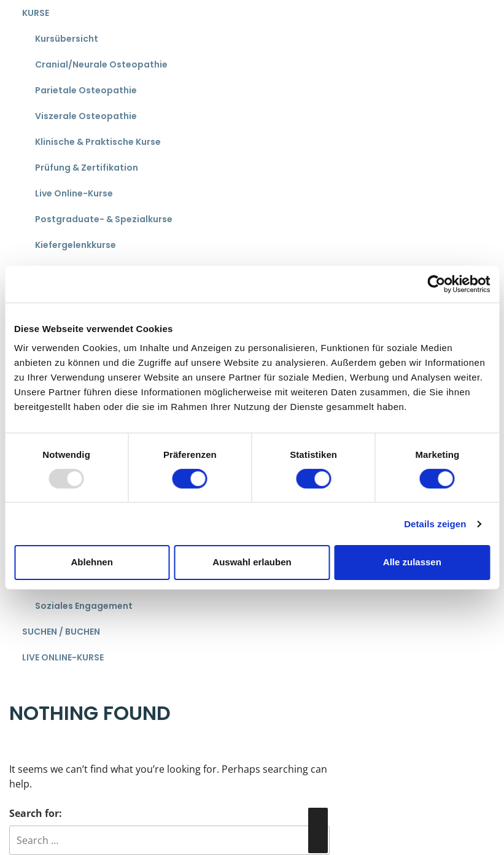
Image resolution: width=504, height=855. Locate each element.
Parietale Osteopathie (86, 90)
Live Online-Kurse (74, 193)
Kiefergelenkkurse (76, 245)
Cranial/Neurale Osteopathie (101, 64)
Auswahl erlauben (252, 562)
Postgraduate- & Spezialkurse (104, 219)
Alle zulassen (412, 562)
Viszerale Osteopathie (86, 116)
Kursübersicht (67, 39)
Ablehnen (92, 562)
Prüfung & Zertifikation (87, 168)
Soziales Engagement (84, 606)
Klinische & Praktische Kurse (98, 142)
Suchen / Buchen (61, 632)
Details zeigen (435, 524)
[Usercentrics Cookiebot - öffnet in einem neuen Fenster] (436, 284)
